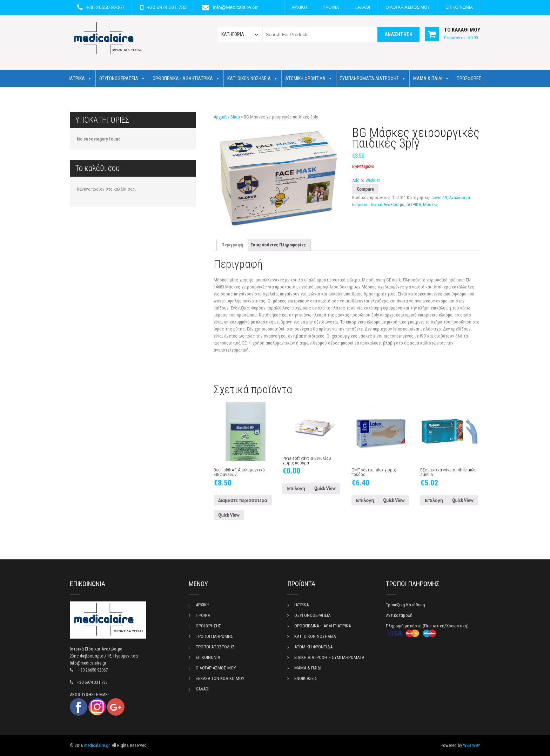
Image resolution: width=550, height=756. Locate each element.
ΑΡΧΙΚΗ (299, 7)
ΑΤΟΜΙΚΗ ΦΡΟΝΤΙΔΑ (309, 79)
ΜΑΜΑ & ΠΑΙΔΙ (431, 79)
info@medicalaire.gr (235, 7)
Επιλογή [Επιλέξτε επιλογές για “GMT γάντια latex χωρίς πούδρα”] (365, 500)
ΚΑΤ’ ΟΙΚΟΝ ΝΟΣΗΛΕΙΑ (315, 636)
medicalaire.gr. (97, 745)
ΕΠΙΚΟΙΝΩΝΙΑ (459, 7)
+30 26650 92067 (105, 7)
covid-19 (439, 197)
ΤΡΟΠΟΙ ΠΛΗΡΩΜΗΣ (214, 636)
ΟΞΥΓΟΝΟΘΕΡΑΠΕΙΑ (122, 79)
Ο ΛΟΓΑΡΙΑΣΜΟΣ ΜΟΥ (408, 7)
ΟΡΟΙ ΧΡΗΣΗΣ (209, 626)
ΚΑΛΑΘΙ (362, 7)
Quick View (229, 515)
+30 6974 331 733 (167, 7)
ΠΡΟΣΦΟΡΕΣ (469, 79)
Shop (235, 117)
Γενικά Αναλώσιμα (388, 205)
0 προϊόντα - (461, 38)
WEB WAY (472, 745)
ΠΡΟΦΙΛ (331, 7)
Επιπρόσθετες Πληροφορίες (278, 245)
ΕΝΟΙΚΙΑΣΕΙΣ (306, 678)
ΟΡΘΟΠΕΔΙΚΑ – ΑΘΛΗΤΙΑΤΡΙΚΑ (323, 626)
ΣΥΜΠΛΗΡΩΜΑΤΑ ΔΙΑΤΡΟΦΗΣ (373, 79)
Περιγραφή (232, 245)
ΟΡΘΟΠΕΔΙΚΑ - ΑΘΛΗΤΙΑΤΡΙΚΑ (186, 79)
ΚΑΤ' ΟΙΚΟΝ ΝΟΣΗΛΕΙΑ (253, 79)
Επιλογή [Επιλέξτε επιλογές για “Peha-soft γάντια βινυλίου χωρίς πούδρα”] (296, 488)
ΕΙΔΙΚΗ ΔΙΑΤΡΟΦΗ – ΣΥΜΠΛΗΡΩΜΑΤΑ (329, 657)
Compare (365, 189)
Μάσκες (431, 205)
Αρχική (220, 117)
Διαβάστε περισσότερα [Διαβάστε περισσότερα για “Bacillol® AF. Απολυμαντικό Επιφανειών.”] (243, 500)
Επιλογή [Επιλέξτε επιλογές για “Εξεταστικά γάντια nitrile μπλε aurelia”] (434, 500)
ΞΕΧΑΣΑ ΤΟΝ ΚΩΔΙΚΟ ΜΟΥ (220, 678)
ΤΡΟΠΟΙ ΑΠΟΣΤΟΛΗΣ (215, 647)
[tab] (232, 245)
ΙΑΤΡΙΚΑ (80, 79)
